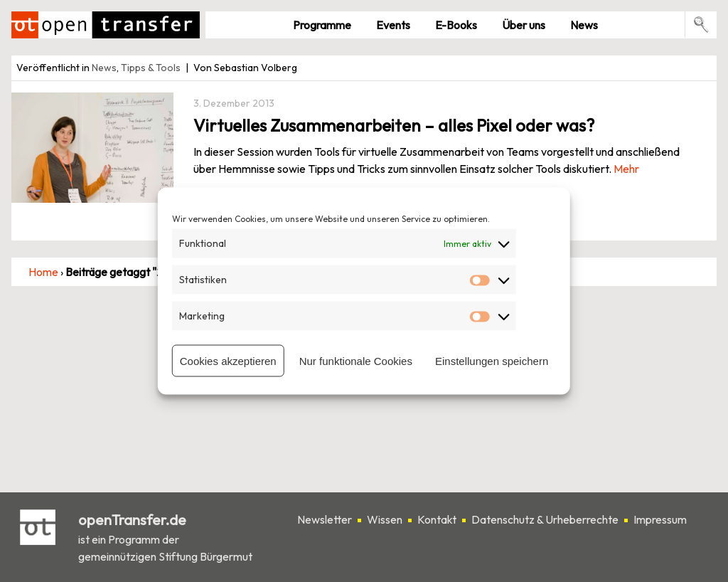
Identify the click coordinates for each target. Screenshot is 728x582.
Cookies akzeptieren (228, 360)
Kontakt (437, 519)
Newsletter (325, 519)
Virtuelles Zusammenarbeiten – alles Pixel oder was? (394, 125)
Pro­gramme (322, 25)
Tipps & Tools (151, 68)
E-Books (456, 25)
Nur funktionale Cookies (356, 360)
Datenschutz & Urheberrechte (545, 519)
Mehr (626, 169)
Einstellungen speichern (492, 360)
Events (393, 25)
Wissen (385, 519)
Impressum (660, 519)
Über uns (524, 25)
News (584, 25)
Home (43, 272)
